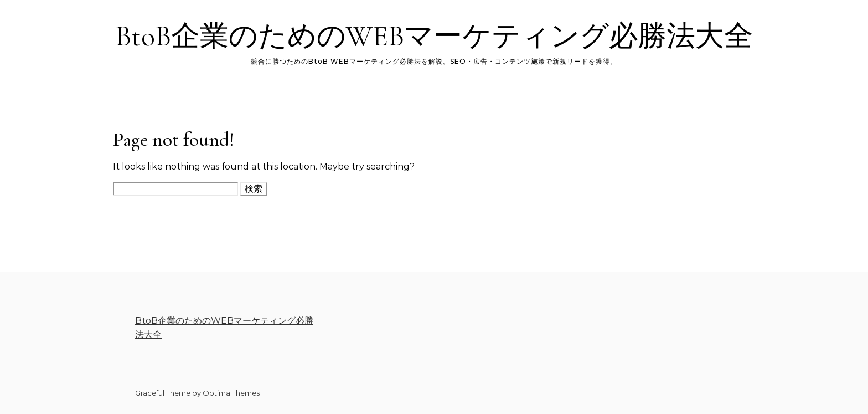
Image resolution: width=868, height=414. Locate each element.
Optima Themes (231, 393)
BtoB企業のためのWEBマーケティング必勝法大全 (434, 36)
